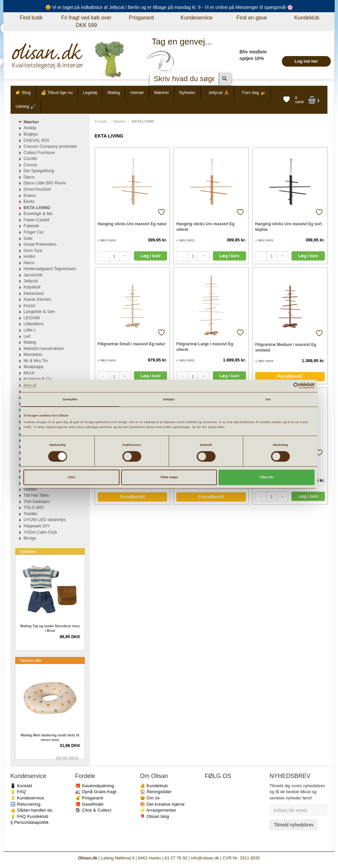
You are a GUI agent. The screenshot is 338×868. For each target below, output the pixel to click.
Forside (101, 121)
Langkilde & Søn (39, 311)
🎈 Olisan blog (155, 816)
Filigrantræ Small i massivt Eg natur (132, 344)
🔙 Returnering (25, 804)
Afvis (71, 477)
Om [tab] (268, 399)
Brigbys (31, 134)
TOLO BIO (34, 507)
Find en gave (252, 18)
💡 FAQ (18, 792)
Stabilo (30, 489)
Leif (27, 336)
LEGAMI (32, 318)
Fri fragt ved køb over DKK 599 (86, 21)
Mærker (162, 93)
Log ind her (306, 61)
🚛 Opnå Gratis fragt (96, 792)
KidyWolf (32, 287)
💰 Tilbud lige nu (57, 93)
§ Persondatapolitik (29, 822)
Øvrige (30, 538)
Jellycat (31, 281)
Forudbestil (290, 376)
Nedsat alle (31, 660)
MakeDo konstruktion (44, 348)
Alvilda (30, 128)
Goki (28, 238)
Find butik (31, 18)
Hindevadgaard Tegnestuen (50, 269)
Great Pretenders (40, 244)
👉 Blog (23, 93)
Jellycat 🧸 (219, 93)
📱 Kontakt (21, 786)
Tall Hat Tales (36, 495)
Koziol (29, 306)
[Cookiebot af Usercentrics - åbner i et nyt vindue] (286, 386)
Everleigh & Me (38, 214)
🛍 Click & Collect (93, 810)
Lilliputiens (34, 324)
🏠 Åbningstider (156, 792)
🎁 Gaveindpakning (95, 786)
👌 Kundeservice (27, 798)
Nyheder (187, 93)
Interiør (137, 93)
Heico (29, 263)
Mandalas (33, 354)
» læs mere (107, 240)
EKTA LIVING (37, 208)
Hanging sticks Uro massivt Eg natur (132, 224)
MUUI (29, 373)
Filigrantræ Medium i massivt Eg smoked (286, 347)
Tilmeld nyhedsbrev (294, 825)
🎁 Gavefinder (90, 804)
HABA (29, 256)
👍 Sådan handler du (31, 810)
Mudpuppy (34, 367)
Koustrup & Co (37, 379)
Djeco (29, 177)
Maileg (114, 93)
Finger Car (34, 232)
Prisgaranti (141, 18)
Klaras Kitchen (37, 299)
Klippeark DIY (36, 526)
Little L (30, 330)
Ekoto (29, 201)
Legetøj (90, 93)
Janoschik (33, 275)
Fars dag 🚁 (254, 93)
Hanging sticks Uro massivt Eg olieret (205, 227)
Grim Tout (33, 250)
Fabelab (31, 226)
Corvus (30, 165)
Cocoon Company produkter (50, 146)
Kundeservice (197, 18)
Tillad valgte (169, 477)
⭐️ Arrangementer (158, 810)
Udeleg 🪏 (26, 106)
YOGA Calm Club (40, 532)
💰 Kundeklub (154, 786)
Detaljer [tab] (169, 399)
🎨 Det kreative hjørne (162, 804)
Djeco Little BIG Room (45, 183)
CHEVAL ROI (36, 140)
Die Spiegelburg (39, 171)
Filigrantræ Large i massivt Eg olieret (205, 347)
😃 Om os (150, 798)
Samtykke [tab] (70, 399)
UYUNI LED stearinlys (45, 520)
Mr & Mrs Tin (36, 361)
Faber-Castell (36, 220)
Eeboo (30, 195)
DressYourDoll (37, 189)
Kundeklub (307, 18)
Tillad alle (266, 477)
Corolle (30, 158)
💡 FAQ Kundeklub (29, 816)
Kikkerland (34, 293)
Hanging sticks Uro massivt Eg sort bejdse (288, 227)
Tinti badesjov (37, 501)
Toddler (31, 514)
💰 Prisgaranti (89, 798)
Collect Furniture (39, 153)
